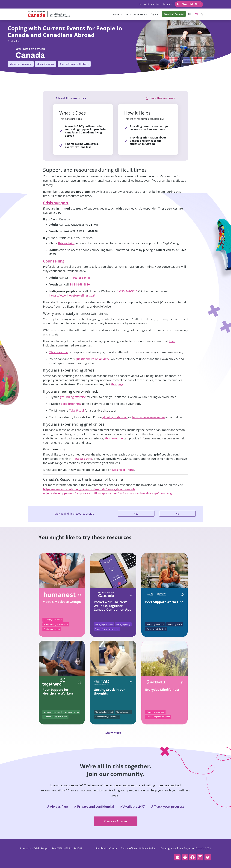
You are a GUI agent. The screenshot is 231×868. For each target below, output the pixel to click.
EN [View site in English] (196, 14)
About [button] (118, 14)
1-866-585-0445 (80, 278)
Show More (113, 733)
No (177, 514)
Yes (136, 514)
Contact (114, 848)
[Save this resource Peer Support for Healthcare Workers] (79, 682)
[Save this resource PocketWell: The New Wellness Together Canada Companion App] (130, 594)
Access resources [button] (137, 14)
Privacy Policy (147, 848)
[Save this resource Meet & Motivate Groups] (79, 594)
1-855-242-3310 (127, 291)
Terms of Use (129, 848)
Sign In (155, 14)
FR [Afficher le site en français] (190, 14)
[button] (147, 98)
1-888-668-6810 (80, 284)
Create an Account (174, 14)
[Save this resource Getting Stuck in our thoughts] (130, 682)
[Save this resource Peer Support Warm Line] (181, 594)
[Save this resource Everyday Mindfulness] (181, 682)
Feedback (101, 848)
